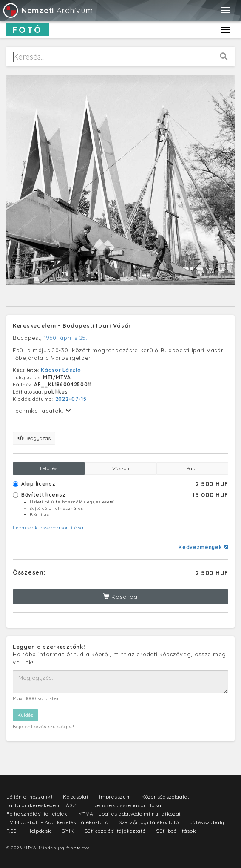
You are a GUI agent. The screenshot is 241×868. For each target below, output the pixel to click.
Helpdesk (39, 831)
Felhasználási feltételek (37, 814)
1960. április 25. (66, 338)
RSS (11, 831)
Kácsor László (61, 370)
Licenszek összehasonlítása (48, 527)
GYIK (68, 831)
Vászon (121, 468)
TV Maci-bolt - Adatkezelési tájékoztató (57, 822)
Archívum (47, 10)
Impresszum (115, 797)
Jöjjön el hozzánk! (30, 797)
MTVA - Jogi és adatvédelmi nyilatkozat (130, 814)
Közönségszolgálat (166, 797)
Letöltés (49, 468)
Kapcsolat (76, 797)
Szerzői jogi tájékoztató (149, 822)
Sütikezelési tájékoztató (115, 831)
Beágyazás (34, 438)
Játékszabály (207, 822)
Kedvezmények (203, 547)
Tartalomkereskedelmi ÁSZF (43, 805)
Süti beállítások (176, 831)
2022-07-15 (71, 399)
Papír (192, 468)
